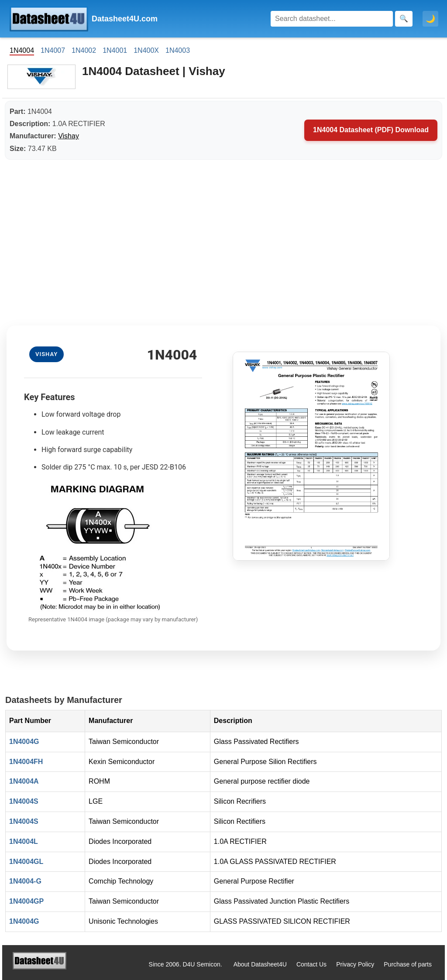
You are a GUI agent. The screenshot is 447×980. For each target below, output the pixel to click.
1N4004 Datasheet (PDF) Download (371, 130)
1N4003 (178, 50)
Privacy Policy (355, 964)
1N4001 (115, 50)
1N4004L (24, 841)
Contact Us (311, 964)
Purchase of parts (408, 964)
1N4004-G (25, 881)
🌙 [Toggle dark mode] (430, 19)
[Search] (332, 19)
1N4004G (24, 742)
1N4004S (24, 801)
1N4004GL (26, 862)
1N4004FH (26, 762)
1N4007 (53, 50)
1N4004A (24, 781)
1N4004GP (26, 901)
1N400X (146, 50)
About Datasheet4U (260, 964)
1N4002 (84, 50)
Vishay (69, 136)
